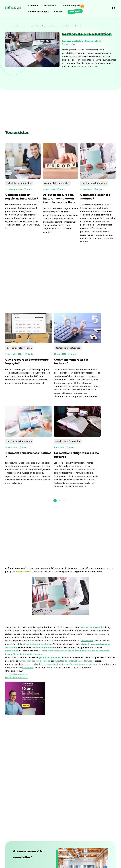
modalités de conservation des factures (73, 661)
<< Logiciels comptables (16, 674)
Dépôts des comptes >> (16, 678)
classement (28, 668)
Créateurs (33, 6)
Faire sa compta (58, 26)
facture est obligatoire (92, 627)
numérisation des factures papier (34, 661)
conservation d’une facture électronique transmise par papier (73, 664)
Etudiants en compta (39, 11)
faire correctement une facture (37, 644)
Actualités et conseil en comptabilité (26, 26)
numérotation (12, 651)
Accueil (8, 26)
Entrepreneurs (51, 6)
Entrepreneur (45, 26)
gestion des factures (49, 657)
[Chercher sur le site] (114, 9)
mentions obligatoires (42, 647)
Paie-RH (58, 11)
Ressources (75, 11)
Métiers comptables (73, 6)
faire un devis (87, 641)
